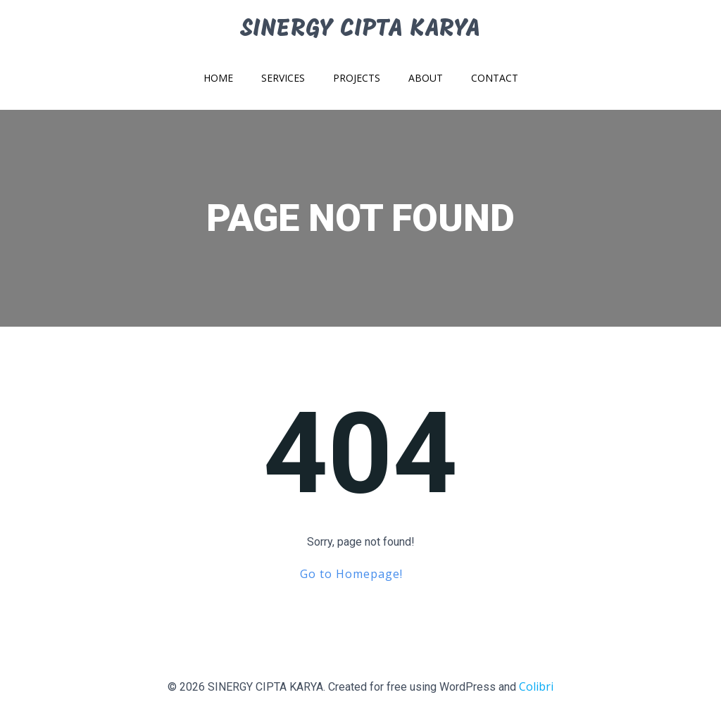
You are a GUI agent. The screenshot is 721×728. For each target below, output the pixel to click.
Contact (495, 78)
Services (283, 78)
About (426, 78)
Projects (357, 78)
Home (218, 78)
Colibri (536, 686)
